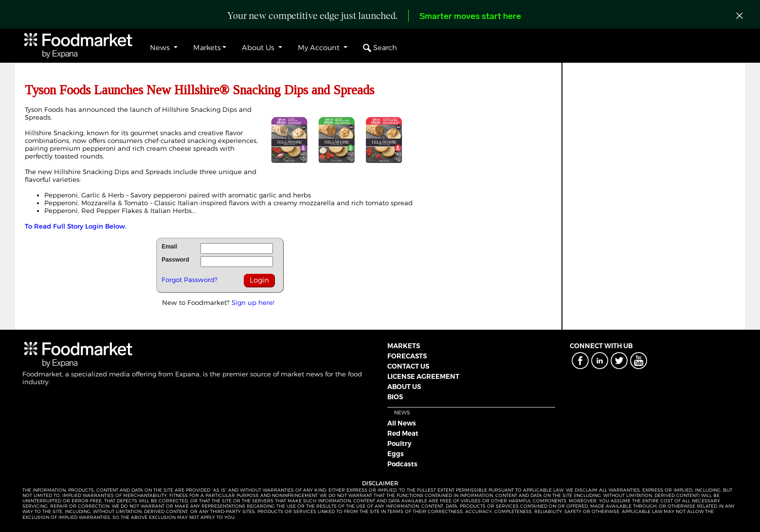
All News (402, 423)
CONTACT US (408, 366)
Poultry (399, 443)
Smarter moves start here (470, 17)
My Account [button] (320, 48)
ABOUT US (404, 387)
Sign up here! (253, 302)
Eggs (396, 454)
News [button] (161, 48)
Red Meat (403, 433)
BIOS (395, 397)
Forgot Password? (190, 280)
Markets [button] (207, 48)
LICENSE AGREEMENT (423, 376)
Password (175, 260)
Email (169, 247)
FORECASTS (407, 356)
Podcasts (402, 464)
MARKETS (404, 346)
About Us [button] (259, 48)
